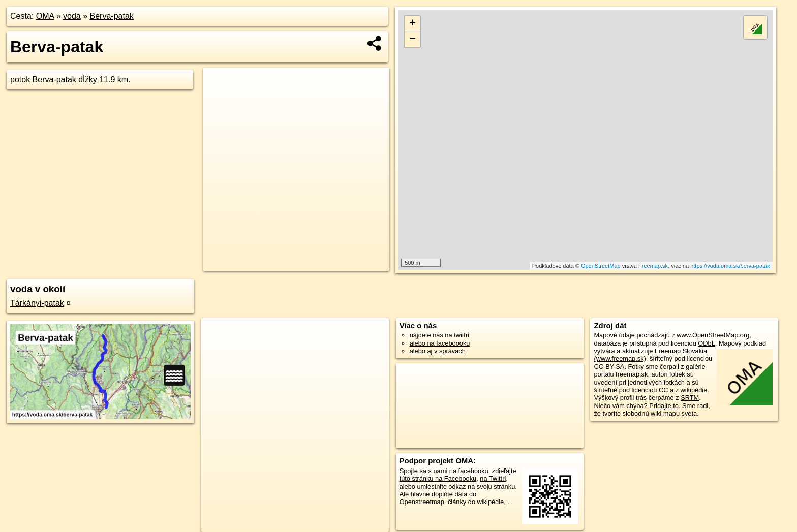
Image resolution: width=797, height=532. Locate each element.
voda (72, 16)
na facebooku (469, 471)
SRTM (690, 398)
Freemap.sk (653, 266)
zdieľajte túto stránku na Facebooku (458, 475)
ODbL (706, 343)
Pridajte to (664, 406)
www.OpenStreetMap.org (713, 335)
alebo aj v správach (438, 351)
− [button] (412, 40)
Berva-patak (112, 16)
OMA (45, 16)
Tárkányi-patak (37, 303)
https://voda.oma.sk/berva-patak (730, 266)
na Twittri (493, 478)
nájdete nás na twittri (439, 335)
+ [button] (412, 24)
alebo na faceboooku (440, 343)
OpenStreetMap (601, 266)
